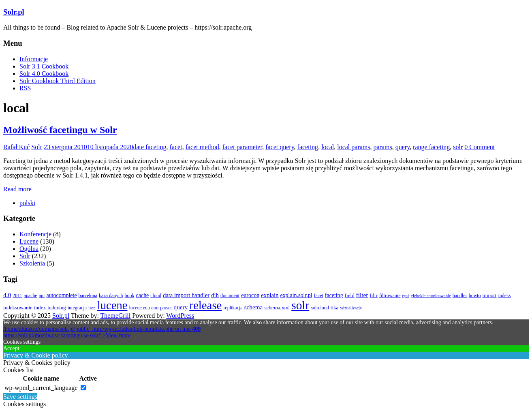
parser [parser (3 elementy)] (166, 308)
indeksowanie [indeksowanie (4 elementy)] (18, 307)
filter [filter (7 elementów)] (362, 295)
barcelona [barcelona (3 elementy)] (88, 295)
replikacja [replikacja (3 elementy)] (233, 308)
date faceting (150, 147)
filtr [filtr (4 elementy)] (374, 295)
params (383, 147)
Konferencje (35, 234)
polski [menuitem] (27, 203)
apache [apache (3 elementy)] (31, 295)
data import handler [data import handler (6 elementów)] (186, 295)
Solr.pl (14, 12)
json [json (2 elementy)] (92, 308)
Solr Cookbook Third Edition (58, 81)
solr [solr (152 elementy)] (300, 305)
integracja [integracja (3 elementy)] (77, 308)
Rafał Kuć (16, 147)
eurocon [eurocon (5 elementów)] (250, 295)
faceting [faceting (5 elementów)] (334, 295)
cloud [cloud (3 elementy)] (156, 295)
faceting (308, 147)
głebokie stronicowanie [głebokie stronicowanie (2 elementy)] (431, 296)
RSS (25, 88)
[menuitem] (27, 203)
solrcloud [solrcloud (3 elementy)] (320, 308)
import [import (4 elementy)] (490, 295)
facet (176, 147)
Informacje (34, 59)
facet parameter (242, 147)
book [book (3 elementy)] (130, 295)
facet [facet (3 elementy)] (319, 295)
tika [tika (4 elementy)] (335, 307)
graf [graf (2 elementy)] (405, 296)
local (328, 147)
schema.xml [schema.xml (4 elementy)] (277, 307)
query (403, 147)
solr (458, 147)
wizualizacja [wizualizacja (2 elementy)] (351, 308)
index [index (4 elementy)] (40, 307)
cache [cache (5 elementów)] (143, 295)
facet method (202, 147)
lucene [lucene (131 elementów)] (112, 305)
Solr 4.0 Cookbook (44, 74)
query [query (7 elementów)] (181, 307)
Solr (37, 147)
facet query (280, 147)
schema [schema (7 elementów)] (254, 307)
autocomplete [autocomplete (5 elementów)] (61, 295)
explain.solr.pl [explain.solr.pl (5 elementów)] (296, 295)
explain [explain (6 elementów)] (270, 295)
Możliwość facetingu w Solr (60, 130)
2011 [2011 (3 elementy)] (17, 295)
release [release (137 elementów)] (205, 305)
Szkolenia (32, 263)
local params (354, 147)
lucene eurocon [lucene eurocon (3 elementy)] (144, 308)
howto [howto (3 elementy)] (475, 295)
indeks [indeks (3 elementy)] (504, 295)
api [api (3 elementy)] (42, 295)
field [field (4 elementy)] (350, 295)
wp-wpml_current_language (41, 388)
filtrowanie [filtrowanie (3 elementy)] (390, 295)
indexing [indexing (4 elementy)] (57, 307)
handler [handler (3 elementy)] (460, 295)
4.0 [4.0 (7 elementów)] (7, 295)
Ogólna (29, 249)
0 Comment (480, 147)
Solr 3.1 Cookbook (44, 66)
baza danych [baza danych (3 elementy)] (111, 295)
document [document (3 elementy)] (230, 295)
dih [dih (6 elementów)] (215, 295)
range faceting (431, 147)
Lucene (29, 241)
